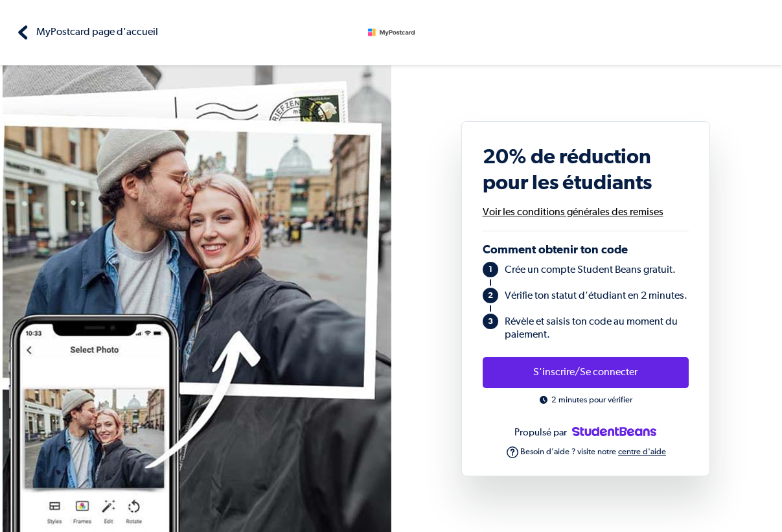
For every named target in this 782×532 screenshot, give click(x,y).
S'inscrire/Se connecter (585, 373)
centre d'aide (642, 452)
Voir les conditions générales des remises (573, 213)
